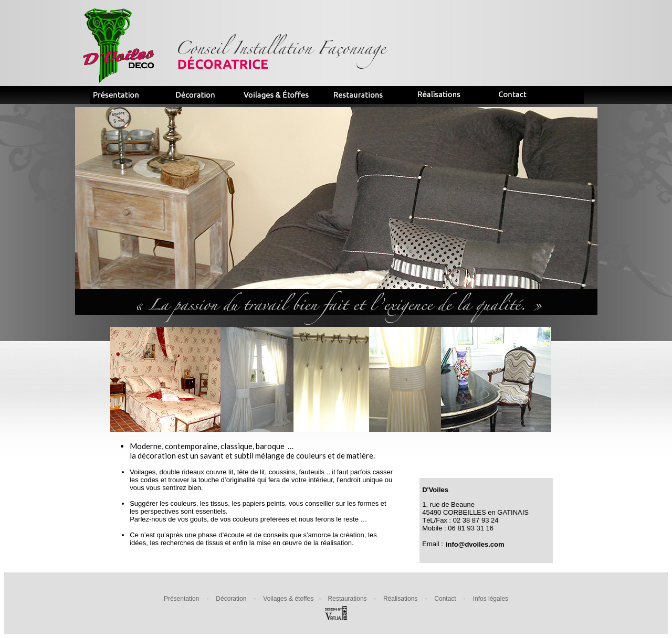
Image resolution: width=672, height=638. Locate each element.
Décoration (231, 599)
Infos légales (491, 599)
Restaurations (348, 599)
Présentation (181, 599)
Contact (445, 599)
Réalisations (400, 599)
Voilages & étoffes (288, 599)
